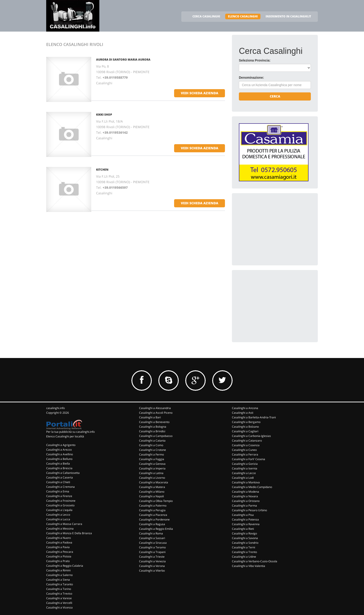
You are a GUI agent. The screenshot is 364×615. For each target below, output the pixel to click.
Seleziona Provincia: (255, 60)
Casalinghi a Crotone (153, 450)
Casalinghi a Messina (60, 529)
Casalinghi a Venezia (152, 561)
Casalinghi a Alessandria (155, 408)
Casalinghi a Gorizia (245, 464)
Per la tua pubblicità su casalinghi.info (70, 432)
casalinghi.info (55, 408)
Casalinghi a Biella (58, 464)
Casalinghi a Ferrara (245, 454)
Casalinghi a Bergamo (246, 422)
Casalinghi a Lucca (58, 519)
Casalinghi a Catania (152, 441)
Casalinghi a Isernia (245, 468)
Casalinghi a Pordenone (154, 519)
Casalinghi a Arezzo (59, 450)
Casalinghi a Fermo (151, 454)
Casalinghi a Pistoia (59, 556)
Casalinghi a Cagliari (245, 431)
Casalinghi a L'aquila (59, 510)
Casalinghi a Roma (151, 533)
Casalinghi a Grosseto (60, 505)
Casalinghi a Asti (243, 413)
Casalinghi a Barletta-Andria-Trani (254, 417)
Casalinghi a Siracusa (153, 543)
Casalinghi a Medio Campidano (252, 487)
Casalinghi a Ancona (245, 408)
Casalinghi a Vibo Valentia (249, 566)
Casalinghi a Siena (58, 580)
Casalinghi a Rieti (243, 529)
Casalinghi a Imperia (152, 468)
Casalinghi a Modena (245, 492)
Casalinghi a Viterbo (152, 571)
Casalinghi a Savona (245, 538)
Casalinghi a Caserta (60, 477)
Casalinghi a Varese (59, 598)
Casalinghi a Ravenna (246, 524)
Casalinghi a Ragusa (152, 524)
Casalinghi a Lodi (243, 478)
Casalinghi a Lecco (58, 515)
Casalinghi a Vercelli (59, 603)
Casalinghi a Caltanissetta (63, 473)
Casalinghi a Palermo (153, 506)
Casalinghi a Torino (59, 589)
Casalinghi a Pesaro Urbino (249, 510)
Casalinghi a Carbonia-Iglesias (251, 436)
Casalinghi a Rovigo (244, 533)
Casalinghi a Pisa (243, 515)
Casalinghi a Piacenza (153, 515)
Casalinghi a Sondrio (245, 543)
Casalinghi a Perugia (152, 510)
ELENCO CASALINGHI (243, 16)
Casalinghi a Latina (151, 473)
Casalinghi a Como (151, 445)
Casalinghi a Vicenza (59, 607)
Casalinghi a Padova (59, 542)
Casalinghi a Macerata (154, 482)
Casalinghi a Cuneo (244, 450)
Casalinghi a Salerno (59, 575)
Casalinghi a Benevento (154, 422)
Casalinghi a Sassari (152, 538)
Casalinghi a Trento (244, 552)
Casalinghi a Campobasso (156, 436)
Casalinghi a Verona (152, 566)
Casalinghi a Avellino (60, 454)
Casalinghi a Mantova (246, 482)
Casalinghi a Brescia (59, 468)
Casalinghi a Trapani (152, 552)
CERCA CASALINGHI (206, 16)
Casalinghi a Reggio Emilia (156, 529)
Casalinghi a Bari (150, 417)
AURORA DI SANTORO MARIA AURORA (123, 60)
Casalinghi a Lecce (244, 473)
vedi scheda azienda (200, 93)
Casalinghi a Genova (152, 464)
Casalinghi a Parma (244, 506)
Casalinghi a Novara (245, 496)
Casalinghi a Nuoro (58, 538)
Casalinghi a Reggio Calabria (65, 566)
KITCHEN (102, 170)
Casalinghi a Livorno (152, 478)
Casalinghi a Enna (58, 491)
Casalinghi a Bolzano (245, 427)
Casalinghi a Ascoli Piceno (156, 413)
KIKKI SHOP (104, 115)
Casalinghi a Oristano (246, 501)
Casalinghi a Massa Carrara (64, 524)
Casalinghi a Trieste (152, 557)
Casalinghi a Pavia (58, 547)
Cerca (275, 96)
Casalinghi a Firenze (59, 496)
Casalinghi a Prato (58, 561)
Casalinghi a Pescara (60, 552)
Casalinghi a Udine (244, 557)
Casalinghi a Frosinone (61, 501)
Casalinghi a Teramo (152, 547)
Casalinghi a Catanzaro (247, 441)
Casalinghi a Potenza (245, 519)
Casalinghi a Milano (152, 492)
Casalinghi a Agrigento (61, 445)
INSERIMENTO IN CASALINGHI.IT (288, 16)
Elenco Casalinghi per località (65, 436)
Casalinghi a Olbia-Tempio (156, 501)
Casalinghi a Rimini (58, 570)
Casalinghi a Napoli (151, 496)
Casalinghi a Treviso (59, 594)
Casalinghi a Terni (244, 547)
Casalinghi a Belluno (59, 459)
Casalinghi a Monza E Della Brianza (69, 533)
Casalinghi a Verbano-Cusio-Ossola (255, 561)
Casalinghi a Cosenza (246, 445)
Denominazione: (251, 78)
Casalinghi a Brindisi (152, 431)
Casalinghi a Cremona (60, 487)
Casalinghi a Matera (152, 487)
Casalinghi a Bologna (153, 427)
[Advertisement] (274, 229)
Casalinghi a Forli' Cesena (249, 459)
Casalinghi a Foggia (152, 459)
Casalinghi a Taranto (60, 584)
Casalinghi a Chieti (58, 482)
